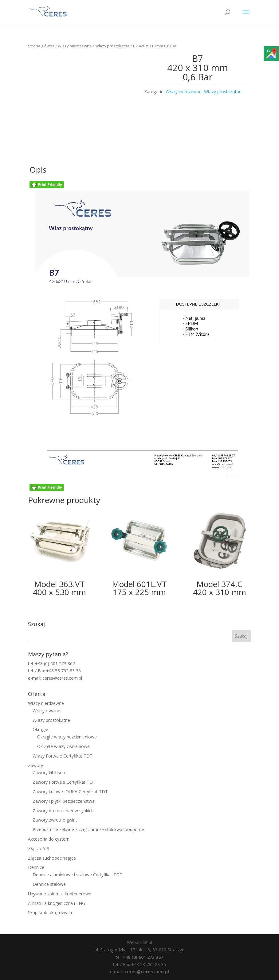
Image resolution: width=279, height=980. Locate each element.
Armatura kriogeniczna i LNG (57, 903)
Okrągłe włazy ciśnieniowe (63, 746)
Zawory (35, 765)
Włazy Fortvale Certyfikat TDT (63, 756)
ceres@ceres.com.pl (147, 972)
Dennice (36, 867)
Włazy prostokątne (112, 46)
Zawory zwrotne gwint (55, 820)
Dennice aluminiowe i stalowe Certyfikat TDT (77, 875)
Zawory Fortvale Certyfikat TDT (64, 782)
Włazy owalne (46, 711)
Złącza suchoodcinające (52, 858)
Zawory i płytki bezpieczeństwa (64, 801)
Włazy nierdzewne (75, 46)
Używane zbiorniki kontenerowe (60, 894)
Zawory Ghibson (49, 772)
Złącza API (39, 848)
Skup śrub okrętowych (50, 912)
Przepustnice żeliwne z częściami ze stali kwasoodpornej (89, 829)
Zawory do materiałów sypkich (63, 811)
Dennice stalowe (49, 884)
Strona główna (41, 46)
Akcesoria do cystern (49, 839)
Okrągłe (40, 729)
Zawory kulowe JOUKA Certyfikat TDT (70, 792)
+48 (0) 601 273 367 (143, 957)
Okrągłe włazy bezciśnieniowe (67, 737)
